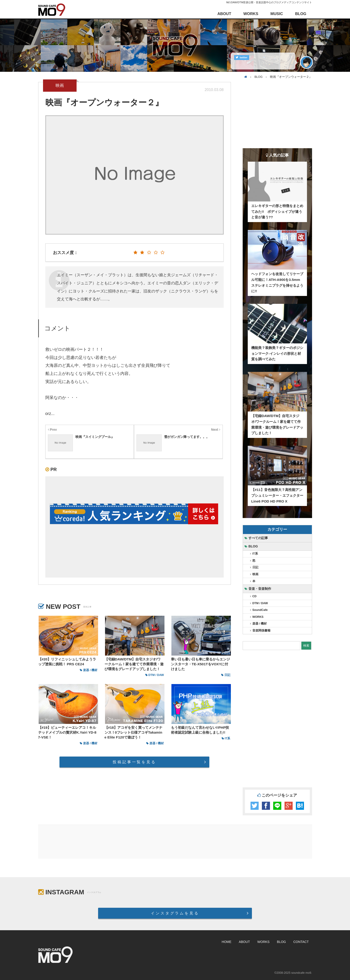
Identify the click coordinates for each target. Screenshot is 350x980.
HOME (226, 942)
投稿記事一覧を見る (134, 762)
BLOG (301, 14)
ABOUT (224, 14)
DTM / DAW (260, 603)
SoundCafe (260, 610)
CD (254, 596)
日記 (255, 567)
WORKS (251, 14)
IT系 (255, 554)
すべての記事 (258, 538)
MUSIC (277, 14)
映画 (255, 574)
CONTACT (301, 942)
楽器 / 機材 (260, 624)
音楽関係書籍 (261, 631)
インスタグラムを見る (175, 913)
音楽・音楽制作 (260, 589)
